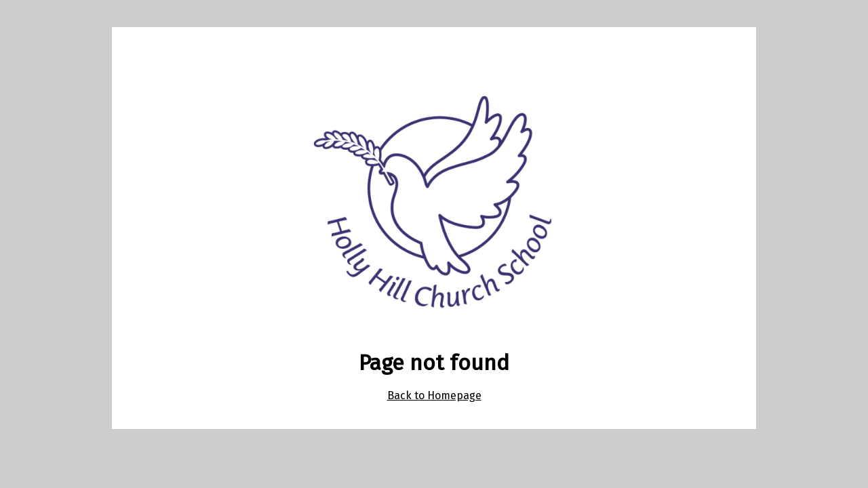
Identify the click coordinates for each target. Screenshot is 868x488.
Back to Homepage (434, 395)
